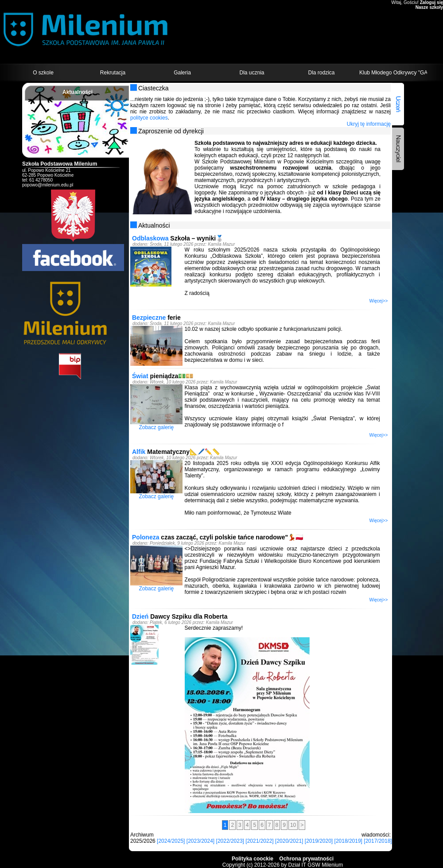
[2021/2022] (259, 841)
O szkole (43, 73)
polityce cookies (149, 118)
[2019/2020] (319, 841)
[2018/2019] (348, 841)
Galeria (182, 73)
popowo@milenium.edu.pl (48, 185)
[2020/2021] (289, 841)
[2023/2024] (200, 841)
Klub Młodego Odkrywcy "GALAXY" (393, 73)
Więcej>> (379, 301)
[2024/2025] (171, 841)
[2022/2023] (230, 841)
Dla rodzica (321, 73)
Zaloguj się (431, 2)
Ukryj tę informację (369, 124)
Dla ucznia (252, 73)
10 (293, 825)
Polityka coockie (253, 859)
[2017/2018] (378, 841)
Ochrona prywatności (306, 859)
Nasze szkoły (429, 7)
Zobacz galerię (156, 427)
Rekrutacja (113, 73)
